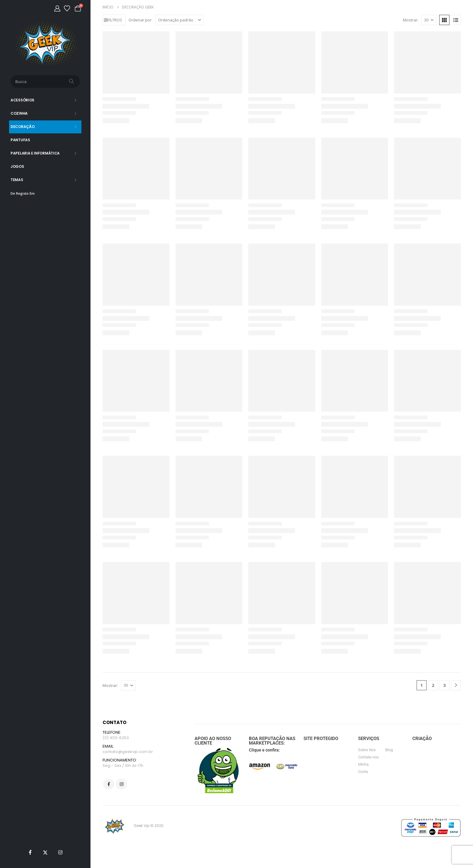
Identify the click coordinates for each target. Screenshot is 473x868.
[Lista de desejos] (67, 8)
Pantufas (20, 140)
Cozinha (19, 113)
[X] (45, 852)
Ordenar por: (140, 20)
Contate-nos (368, 757)
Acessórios (22, 100)
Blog (389, 750)
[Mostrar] (429, 20)
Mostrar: (411, 20)
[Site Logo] (45, 44)
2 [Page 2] (433, 685)
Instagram (122, 785)
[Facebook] (30, 852)
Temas (17, 180)
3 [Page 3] (444, 685)
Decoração (22, 127)
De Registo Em (23, 193)
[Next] (456, 685)
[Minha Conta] (57, 8)
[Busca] (72, 81)
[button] (114, 20)
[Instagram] (60, 852)
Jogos (17, 166)
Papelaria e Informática (35, 153)
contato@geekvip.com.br (128, 752)
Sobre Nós (367, 750)
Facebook (109, 785)
